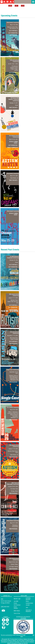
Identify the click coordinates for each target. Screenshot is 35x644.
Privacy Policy (29, 635)
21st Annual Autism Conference (14, 136)
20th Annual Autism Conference (14, 295)
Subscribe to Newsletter (29, 611)
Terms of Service (16, 637)
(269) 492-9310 (5, 607)
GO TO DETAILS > (14, 31)
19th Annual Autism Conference (14, 446)
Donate (15, 603)
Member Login (17, 599)
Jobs (27, 608)
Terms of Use (17, 613)
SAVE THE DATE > (14, 108)
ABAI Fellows (17, 611)
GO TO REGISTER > (13, 33)
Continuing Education (28, 599)
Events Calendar (16, 608)
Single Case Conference (13, 370)
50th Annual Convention (13, 521)
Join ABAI (16, 601)
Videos (27, 601)
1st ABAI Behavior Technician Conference (13, 257)
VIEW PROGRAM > (14, 35)
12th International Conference (14, 333)
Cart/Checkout (17, 605)
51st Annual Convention (13, 407)
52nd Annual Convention (13, 22)
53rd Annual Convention (13, 173)
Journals (28, 605)
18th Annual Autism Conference (14, 559)
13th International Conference (14, 61)
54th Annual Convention (13, 211)
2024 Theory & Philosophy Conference (13, 484)
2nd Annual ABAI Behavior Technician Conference (14, 99)
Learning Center (29, 603)
